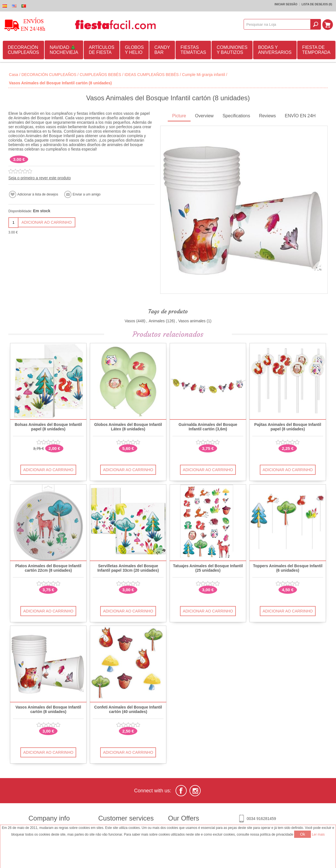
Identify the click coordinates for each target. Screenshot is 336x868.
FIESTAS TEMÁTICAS (193, 50)
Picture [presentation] (179, 116)
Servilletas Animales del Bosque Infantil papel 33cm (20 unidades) (128, 568)
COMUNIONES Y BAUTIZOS (232, 50)
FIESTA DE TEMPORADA (316, 50)
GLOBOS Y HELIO (135, 50)
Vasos (130, 321)
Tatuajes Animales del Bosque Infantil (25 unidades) (208, 568)
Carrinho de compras (328, 24)
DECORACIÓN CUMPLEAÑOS (23, 50)
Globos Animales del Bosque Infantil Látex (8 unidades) (128, 427)
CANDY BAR (162, 50)
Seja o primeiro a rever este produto (39, 178)
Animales (157, 321)
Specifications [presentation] (236, 116)
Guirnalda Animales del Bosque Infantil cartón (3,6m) (208, 427)
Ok (303, 834)
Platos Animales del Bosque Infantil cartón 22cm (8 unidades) (48, 568)
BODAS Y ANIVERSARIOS (275, 50)
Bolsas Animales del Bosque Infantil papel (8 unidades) (48, 427)
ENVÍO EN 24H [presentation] (300, 116)
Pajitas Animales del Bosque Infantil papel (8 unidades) (288, 427)
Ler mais (318, 834)
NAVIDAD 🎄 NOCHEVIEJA (64, 50)
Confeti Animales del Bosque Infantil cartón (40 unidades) (128, 709)
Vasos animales (192, 321)
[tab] (179, 116)
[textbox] (277, 24)
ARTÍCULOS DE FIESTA (101, 50)
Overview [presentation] (204, 116)
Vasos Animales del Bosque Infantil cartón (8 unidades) (48, 709)
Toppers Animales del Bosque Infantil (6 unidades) (288, 568)
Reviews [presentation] (267, 116)
